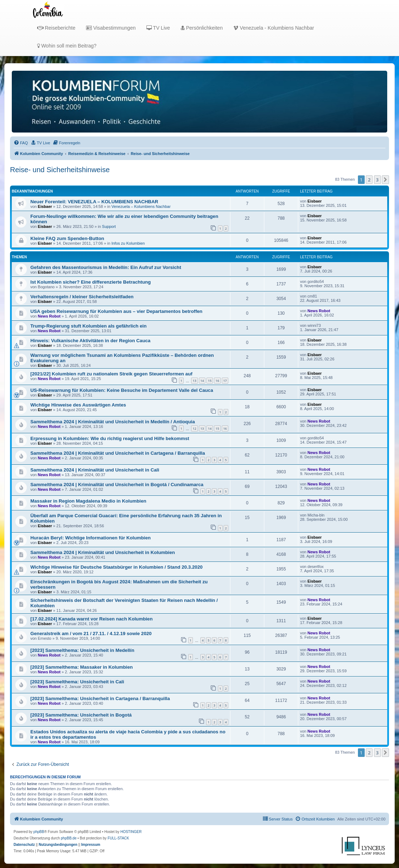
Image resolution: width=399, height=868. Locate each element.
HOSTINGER (131, 832)
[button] (385, 180)
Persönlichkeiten (202, 28)
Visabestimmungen (111, 28)
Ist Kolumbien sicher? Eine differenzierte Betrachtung (91, 282)
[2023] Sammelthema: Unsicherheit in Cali (77, 682)
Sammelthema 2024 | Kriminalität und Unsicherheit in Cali (95, 470)
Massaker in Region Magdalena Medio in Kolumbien (88, 501)
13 (194, 381)
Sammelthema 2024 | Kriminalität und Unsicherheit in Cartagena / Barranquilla (118, 453)
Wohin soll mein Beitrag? (67, 46)
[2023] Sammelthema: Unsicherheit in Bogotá (81, 715)
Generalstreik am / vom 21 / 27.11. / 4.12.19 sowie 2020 (91, 633)
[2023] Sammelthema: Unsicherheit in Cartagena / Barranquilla (100, 699)
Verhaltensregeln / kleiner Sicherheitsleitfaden (82, 297)
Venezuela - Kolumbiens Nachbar (274, 28)
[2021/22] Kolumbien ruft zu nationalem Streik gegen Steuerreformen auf (111, 374)
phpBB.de (69, 838)
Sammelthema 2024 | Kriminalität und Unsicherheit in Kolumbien (103, 552)
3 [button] (377, 180)
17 (225, 381)
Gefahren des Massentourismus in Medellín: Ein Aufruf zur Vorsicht (106, 267)
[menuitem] (21, 143)
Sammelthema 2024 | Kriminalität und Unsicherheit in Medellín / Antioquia (113, 422)
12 (194, 428)
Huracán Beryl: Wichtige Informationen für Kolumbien (91, 538)
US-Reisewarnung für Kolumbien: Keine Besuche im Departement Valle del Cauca (122, 390)
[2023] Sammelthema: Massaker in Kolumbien (82, 667)
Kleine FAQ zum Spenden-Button (67, 238)
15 (210, 381)
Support (109, 226)
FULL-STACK (118, 838)
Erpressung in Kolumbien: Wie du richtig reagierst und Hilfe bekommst (110, 438)
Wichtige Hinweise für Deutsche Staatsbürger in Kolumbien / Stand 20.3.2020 (116, 567)
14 (202, 381)
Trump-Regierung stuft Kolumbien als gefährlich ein (88, 326)
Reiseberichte (56, 28)
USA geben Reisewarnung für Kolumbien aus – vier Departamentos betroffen (116, 311)
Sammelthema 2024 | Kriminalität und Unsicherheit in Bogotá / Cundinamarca (117, 485)
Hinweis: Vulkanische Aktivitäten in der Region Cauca (90, 341)
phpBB (39, 832)
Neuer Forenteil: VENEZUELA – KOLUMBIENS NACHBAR (94, 202)
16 (217, 381)
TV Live (158, 28)
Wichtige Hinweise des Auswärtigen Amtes (78, 405)
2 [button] (369, 180)
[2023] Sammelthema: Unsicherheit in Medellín (82, 650)
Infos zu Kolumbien (128, 243)
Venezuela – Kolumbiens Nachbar (141, 206)
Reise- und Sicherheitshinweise (60, 170)
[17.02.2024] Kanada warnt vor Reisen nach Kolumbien (91, 619)
